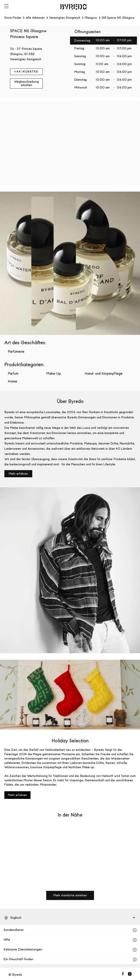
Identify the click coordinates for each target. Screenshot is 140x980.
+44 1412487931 (26, 72)
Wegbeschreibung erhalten (26, 83)
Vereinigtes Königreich (65, 18)
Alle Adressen (35, 18)
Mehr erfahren (18, 474)
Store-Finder (13, 18)
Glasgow (91, 18)
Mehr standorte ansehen (70, 895)
